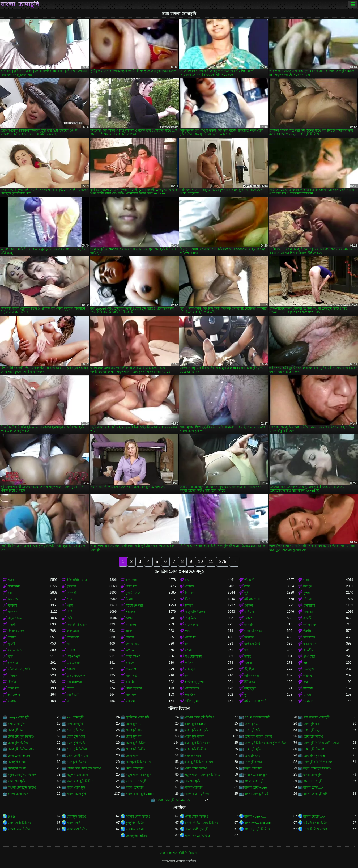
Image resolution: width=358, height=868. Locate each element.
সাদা (247, 586)
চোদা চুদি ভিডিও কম (198, 743)
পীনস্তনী (249, 580)
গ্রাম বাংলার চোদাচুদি (316, 717)
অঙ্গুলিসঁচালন (195, 612)
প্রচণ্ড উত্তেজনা (76, 676)
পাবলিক (131, 695)
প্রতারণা (131, 669)
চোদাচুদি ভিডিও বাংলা (199, 762)
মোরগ (71, 669)
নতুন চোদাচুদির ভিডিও (22, 775)
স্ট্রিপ (188, 599)
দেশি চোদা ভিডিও (196, 768)
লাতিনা (190, 663)
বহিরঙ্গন (131, 625)
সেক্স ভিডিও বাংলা (315, 829)
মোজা (307, 695)
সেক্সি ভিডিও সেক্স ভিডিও (201, 823)
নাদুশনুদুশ (250, 688)
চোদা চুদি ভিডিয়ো (137, 749)
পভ (187, 631)
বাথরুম (130, 701)
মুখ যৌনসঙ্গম (193, 657)
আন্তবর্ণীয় (73, 637)
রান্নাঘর (12, 701)
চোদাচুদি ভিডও (76, 762)
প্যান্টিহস (190, 695)
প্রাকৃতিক (190, 618)
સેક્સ (11, 816)
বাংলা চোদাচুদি (20, 4)
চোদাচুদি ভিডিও (77, 816)
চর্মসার (130, 637)
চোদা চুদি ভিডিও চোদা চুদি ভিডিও (265, 743)
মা (68, 644)
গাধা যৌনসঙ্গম (253, 631)
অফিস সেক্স (252, 676)
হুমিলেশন (14, 695)
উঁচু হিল (249, 669)
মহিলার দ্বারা (252, 599)
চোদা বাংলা (133, 756)
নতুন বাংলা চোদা (78, 775)
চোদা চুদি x (251, 724)
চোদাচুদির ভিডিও (137, 836)
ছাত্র (10, 657)
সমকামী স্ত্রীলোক (77, 625)
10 (201, 562)
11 (211, 562)
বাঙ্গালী (130, 682)
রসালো (131, 663)
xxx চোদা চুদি (75, 717)
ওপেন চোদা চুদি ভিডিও (200, 717)
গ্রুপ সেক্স (309, 657)
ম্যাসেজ (308, 688)
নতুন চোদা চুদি (253, 768)
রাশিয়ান (13, 676)
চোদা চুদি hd (134, 724)
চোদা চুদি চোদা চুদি (197, 730)
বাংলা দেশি (74, 823)
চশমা (188, 644)
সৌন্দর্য (308, 599)
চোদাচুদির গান (253, 762)
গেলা (188, 650)
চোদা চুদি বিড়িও (313, 736)
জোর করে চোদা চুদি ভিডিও (84, 768)
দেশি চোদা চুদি (135, 768)
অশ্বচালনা (14, 586)
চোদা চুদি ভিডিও (136, 743)
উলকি (307, 631)
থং (246, 650)
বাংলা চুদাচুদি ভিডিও (257, 829)
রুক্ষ (306, 682)
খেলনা (249, 606)
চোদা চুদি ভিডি (76, 743)
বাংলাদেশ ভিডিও (78, 829)
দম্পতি (12, 637)
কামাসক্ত (13, 599)
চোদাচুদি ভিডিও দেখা (139, 762)
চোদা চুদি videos (196, 724)
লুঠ (246, 593)
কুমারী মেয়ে (133, 593)
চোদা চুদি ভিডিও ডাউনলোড (321, 743)
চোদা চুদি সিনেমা (314, 749)
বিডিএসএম (133, 657)
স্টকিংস (12, 606)
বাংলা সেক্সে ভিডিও (198, 836)
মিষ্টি (70, 612)
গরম (70, 606)
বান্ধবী (12, 625)
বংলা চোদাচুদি (16, 781)
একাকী (307, 618)
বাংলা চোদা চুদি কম (197, 794)
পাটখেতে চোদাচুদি (256, 775)
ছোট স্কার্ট (73, 695)
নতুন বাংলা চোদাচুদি (138, 775)
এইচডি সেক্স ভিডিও (316, 823)
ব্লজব (11, 580)
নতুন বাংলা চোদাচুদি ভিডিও (203, 775)
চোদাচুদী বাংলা (17, 768)
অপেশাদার (192, 625)
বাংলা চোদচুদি (194, 787)
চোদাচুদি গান (193, 756)
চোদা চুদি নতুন (312, 730)
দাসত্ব (248, 657)
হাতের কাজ (15, 650)
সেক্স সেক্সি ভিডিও (197, 816)
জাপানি (249, 625)
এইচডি (189, 586)
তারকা (71, 650)
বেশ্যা (129, 618)
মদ (69, 701)
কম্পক (130, 650)
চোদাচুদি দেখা (253, 756)
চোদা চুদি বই (134, 736)
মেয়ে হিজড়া (134, 688)
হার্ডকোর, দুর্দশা (194, 682)
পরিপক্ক (308, 676)
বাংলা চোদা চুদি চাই (256, 794)
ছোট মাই (131, 586)
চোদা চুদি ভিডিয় (77, 749)
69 (305, 663)
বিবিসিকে (309, 637)
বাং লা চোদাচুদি (313, 781)
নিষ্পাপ (190, 593)
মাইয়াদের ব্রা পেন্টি (256, 701)
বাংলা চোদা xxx (313, 787)
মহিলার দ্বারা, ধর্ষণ (19, 669)
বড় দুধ (308, 586)
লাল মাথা (73, 631)
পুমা (247, 695)
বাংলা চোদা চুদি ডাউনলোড (173, 800)
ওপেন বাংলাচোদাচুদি (257, 717)
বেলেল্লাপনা (74, 682)
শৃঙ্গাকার (131, 612)
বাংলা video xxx (255, 816)
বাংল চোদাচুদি (135, 787)
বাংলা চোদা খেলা (19, 794)
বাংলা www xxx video (259, 823)
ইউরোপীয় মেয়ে (77, 580)
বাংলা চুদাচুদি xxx (314, 816)
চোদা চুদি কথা (312, 724)
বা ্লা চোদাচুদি (136, 781)
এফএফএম (74, 663)
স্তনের (71, 688)
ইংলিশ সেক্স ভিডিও (138, 816)
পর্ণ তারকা (310, 625)
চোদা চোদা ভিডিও (19, 756)
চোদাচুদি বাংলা (17, 762)
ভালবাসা (309, 701)
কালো (130, 631)
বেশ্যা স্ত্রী (190, 637)
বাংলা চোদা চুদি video (140, 794)
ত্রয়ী (69, 618)
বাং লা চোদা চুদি (254, 781)
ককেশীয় (308, 650)
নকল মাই (13, 688)
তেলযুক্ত (309, 669)
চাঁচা (10, 593)
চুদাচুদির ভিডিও (136, 823)
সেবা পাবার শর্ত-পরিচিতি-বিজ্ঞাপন (179, 853)
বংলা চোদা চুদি (312, 775)
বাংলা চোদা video (256, 787)
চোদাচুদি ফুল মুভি (314, 756)
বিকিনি (12, 682)
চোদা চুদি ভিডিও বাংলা (22, 749)
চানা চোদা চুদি (16, 724)
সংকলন (13, 612)
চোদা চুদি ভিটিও (18, 743)
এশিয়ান (249, 612)
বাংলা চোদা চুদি (76, 794)
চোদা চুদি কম (16, 730)
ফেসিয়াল (309, 606)
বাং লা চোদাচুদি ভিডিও (22, 787)
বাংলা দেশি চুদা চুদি (197, 829)
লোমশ (248, 618)
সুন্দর (307, 593)
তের (70, 599)
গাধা (306, 580)
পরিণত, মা (192, 701)
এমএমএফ (74, 657)
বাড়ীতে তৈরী (253, 644)
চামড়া (189, 606)
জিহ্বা (248, 663)
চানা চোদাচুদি (75, 724)
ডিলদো (249, 637)
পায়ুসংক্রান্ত (15, 618)
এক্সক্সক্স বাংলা (135, 829)
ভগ (187, 580)
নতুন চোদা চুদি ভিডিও (317, 768)
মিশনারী (72, 593)
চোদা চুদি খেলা (76, 730)
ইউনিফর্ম (250, 682)
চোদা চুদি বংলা (76, 736)
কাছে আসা (310, 644)
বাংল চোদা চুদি (76, 787)
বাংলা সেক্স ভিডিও (20, 829)
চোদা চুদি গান (134, 730)
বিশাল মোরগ (16, 631)
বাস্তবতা (13, 663)
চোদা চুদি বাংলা (195, 736)
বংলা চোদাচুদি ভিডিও (80, 781)
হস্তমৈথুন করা (134, 606)
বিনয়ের (308, 612)
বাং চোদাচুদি (193, 781)
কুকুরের (72, 586)
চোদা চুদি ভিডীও (195, 749)
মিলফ (130, 599)
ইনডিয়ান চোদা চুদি (137, 717)
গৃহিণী (11, 644)
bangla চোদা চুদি (18, 717)
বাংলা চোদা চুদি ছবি (316, 794)
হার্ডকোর (131, 580)
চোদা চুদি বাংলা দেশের (258, 736)
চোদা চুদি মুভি (253, 749)
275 (223, 562)
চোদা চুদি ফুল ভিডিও (21, 736)
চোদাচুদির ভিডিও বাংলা (318, 762)
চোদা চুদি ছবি (253, 730)
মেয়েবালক (192, 688)
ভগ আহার (133, 644)
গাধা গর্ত (131, 676)
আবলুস (190, 669)
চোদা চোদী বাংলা (78, 756)
